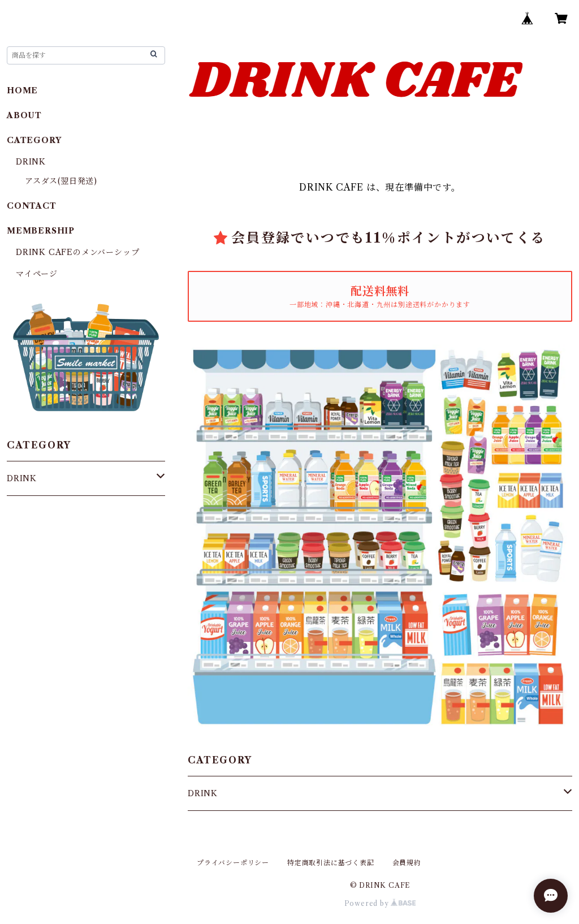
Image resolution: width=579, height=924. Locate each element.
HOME (22, 90)
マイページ (37, 274)
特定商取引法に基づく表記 (331, 863)
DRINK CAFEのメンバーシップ (77, 252)
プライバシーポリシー (233, 863)
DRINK (203, 793)
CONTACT (32, 206)
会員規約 (407, 863)
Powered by (380, 903)
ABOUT (24, 115)
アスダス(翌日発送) (61, 181)
